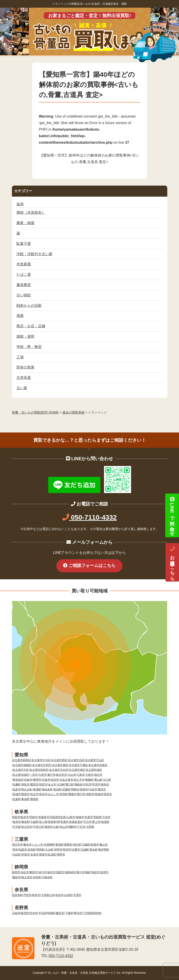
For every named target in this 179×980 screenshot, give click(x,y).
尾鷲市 (43, 855)
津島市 (25, 784)
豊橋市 (73, 794)
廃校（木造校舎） (31, 213)
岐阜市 (25, 817)
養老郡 (25, 822)
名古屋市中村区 (42, 765)
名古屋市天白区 (59, 770)
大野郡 (90, 827)
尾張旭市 (18, 780)
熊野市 (61, 855)
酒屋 (20, 316)
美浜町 (57, 789)
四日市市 (17, 845)
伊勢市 (58, 850)
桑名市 (27, 845)
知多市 (17, 789)
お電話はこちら (172, 562)
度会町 (94, 850)
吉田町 (37, 877)
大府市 (43, 775)
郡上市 (96, 822)
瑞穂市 (80, 817)
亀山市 (104, 845)
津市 (15, 850)
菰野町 (68, 845)
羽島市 (34, 817)
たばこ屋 (24, 274)
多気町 (32, 850)
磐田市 (34, 872)
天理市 (77, 895)
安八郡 (43, 822)
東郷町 (89, 780)
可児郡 (17, 827)
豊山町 (98, 780)
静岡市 (16, 872)
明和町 (41, 850)
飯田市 (60, 913)
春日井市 (61, 775)
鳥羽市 (67, 850)
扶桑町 (17, 784)
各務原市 (44, 817)
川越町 (86, 845)
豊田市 (102, 789)
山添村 (68, 895)
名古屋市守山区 (95, 760)
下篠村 (69, 913)
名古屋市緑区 (21, 775)
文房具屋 (24, 378)
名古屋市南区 (94, 770)
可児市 (88, 822)
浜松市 (25, 872)
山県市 (71, 817)
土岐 (56, 827)
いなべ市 (38, 845)
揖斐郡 (52, 822)
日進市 (46, 780)
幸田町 (64, 794)
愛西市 (34, 784)
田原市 (108, 794)
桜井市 (36, 895)
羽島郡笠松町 (58, 817)
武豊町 (66, 789)
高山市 (64, 827)
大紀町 (17, 855)
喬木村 (78, 913)
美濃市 (64, 822)
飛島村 (79, 784)
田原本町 (17, 895)
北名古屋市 (66, 780)
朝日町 (77, 845)
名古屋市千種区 (78, 765)
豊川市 (81, 794)
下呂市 (81, 827)
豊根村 (34, 799)
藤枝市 (17, 877)
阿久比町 (27, 789)
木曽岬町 (49, 845)
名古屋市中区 (21, 770)
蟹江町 (70, 784)
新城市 (99, 794)
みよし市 (53, 794)
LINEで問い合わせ (172, 515)
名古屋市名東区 (98, 765)
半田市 (88, 784)
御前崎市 (70, 872)
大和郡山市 (48, 895)
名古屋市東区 (60, 765)
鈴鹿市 (95, 845)
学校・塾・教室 (29, 347)
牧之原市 (27, 877)
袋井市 (51, 872)
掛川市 (43, 872)
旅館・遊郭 (25, 336)
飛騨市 (73, 827)
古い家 (22, 388)
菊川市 (81, 872)
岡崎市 (75, 789)
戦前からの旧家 (29, 306)
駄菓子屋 (24, 244)
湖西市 (60, 872)
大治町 (61, 784)
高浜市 (43, 794)
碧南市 (84, 789)
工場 (20, 357)
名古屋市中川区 (41, 760)
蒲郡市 (90, 794)
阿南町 (51, 913)
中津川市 (39, 827)
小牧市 (89, 775)
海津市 (17, 822)
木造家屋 (24, 264)
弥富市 (43, 784)
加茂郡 (105, 822)
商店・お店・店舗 (31, 326)
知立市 (34, 794)
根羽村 (25, 913)
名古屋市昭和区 (21, 760)
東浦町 (37, 789)
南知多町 (47, 789)
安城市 (17, 794)
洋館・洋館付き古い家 (34, 254)
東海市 (105, 784)
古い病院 (24, 295)
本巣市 (89, 817)
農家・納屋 (25, 223)
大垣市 (106, 817)
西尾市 (25, 794)
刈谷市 (93, 789)
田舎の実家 (25, 367)
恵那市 (16, 817)
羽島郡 (97, 817)
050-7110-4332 (90, 517)
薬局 (20, 204)
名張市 (34, 855)
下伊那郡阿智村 (92, 913)
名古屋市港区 (77, 770)
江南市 (81, 775)
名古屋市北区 (76, 760)
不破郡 (34, 822)
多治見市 (27, 827)
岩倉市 (28, 780)
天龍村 (16, 913)
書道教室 (24, 285)
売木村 (34, 913)
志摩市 (76, 850)
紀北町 (52, 855)
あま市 (52, 784)
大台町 (49, 850)
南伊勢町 (104, 850)
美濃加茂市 (76, 822)
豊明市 (37, 780)
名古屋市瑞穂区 (22, 765)
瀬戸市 (51, 775)
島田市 (96, 872)
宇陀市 (27, 895)
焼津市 (104, 872)
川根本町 (47, 877)
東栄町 (25, 799)
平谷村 (43, 913)
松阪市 (23, 850)
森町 (88, 872)
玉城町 (85, 850)
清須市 (55, 780)
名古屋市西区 (59, 760)
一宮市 (34, 775)
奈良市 (59, 895)
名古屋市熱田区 (39, 770)
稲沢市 (98, 775)
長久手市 (79, 780)
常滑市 (96, 784)
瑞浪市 (49, 827)
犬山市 (72, 775)
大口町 (107, 780)
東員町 (59, 845)
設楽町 (17, 799)
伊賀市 (25, 855)
